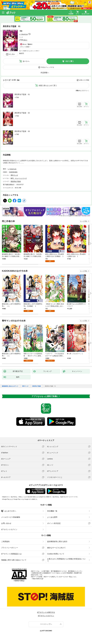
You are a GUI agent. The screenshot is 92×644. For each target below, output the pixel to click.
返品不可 (22, 53)
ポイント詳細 (25, 47)
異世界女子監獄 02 (22, 113)
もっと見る (84, 221)
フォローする (29, 34)
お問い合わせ (6, 523)
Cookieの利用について (56, 554)
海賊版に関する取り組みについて (14, 560)
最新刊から (86, 91)
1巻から (78, 91)
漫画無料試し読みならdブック (10, 386)
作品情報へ (45, 73)
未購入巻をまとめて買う (48, 85)
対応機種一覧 (52, 511)
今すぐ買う (70, 61)
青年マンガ (14, 175)
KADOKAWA (13, 172)
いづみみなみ (23, 34)
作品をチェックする (48, 67)
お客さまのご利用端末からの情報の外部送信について (66, 560)
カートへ (26, 61)
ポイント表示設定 (54, 523)
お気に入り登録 (84, 80)
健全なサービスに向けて (56, 548)
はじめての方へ (9, 511)
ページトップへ (46, 624)
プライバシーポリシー (10, 548)
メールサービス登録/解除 (11, 517)
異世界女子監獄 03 (22, 131)
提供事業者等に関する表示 (57, 542)
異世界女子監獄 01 (22, 94)
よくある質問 (52, 517)
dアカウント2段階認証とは (11, 554)
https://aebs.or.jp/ (38, 579)
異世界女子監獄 (16, 181)
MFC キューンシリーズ (19, 178)
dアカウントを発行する (46, 612)
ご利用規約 (5, 542)
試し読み (12, 54)
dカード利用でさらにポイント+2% (29, 51)
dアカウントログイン (9, 529)
